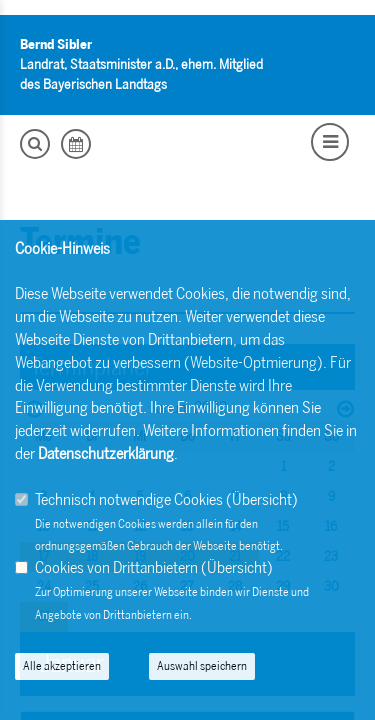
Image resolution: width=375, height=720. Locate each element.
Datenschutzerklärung (106, 453)
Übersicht (262, 499)
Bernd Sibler (56, 44)
